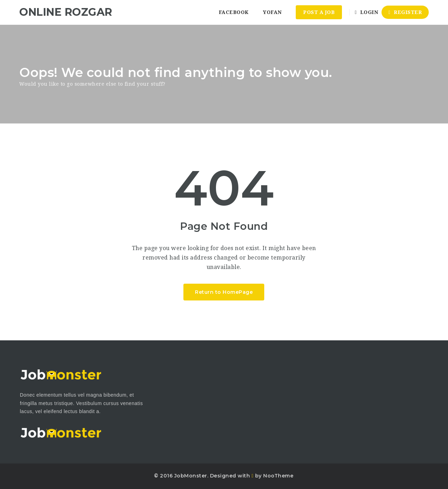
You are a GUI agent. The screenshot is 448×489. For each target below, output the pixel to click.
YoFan (272, 12)
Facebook (234, 12)
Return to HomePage (224, 292)
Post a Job (319, 12)
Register (405, 12)
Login (367, 12)
